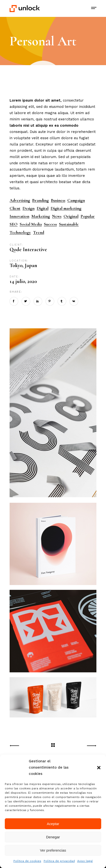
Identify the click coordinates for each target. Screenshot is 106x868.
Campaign (76, 200)
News (57, 216)
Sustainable (69, 224)
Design (29, 208)
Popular (88, 216)
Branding (40, 200)
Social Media (31, 224)
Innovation (19, 216)
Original (71, 216)
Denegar (53, 837)
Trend (39, 232)
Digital (43, 208)
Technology (20, 232)
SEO (14, 224)
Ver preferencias (53, 850)
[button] (99, 768)
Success (50, 224)
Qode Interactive (28, 249)
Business (58, 200)
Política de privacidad (59, 861)
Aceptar (53, 824)
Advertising (20, 200)
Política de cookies (27, 861)
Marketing (41, 216)
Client (15, 208)
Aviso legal (85, 861)
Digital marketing (66, 208)
